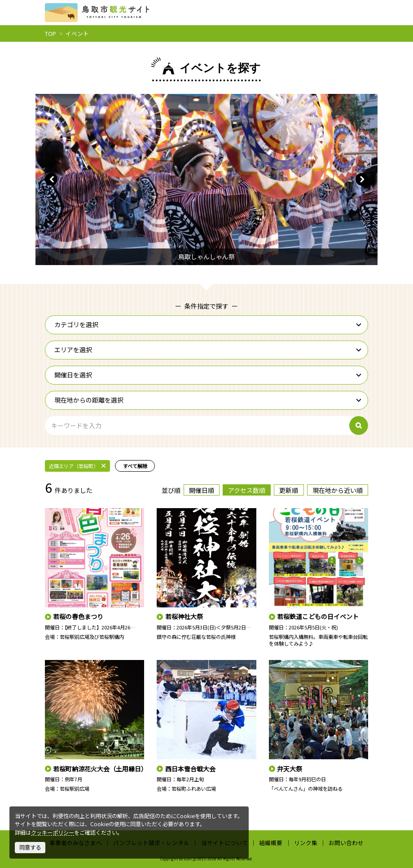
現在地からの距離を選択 (208, 400)
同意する (30, 847)
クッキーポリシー (53, 833)
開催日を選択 (208, 375)
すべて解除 (135, 466)
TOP (51, 33)
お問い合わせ (346, 843)
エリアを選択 (208, 350)
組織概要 (271, 843)
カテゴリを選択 (208, 324)
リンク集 (306, 843)
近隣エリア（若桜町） (77, 466)
